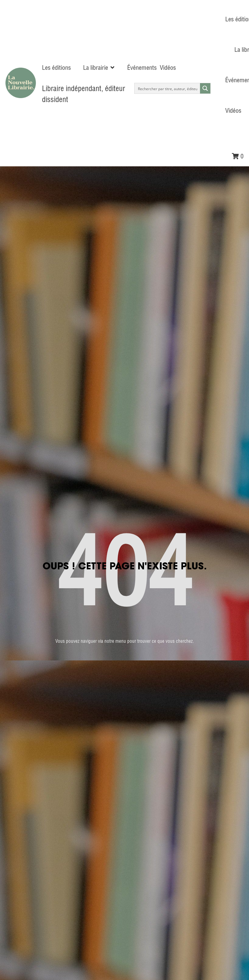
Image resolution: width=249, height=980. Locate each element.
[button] (99, 68)
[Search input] (168, 88)
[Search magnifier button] (205, 88)
